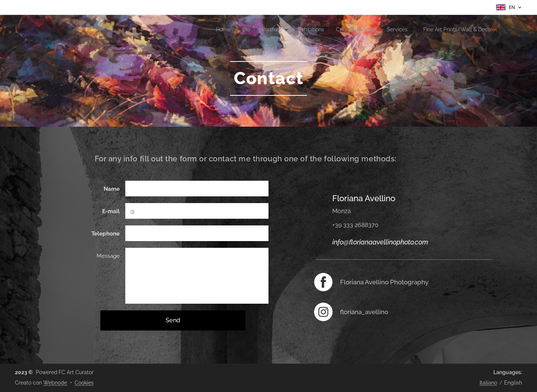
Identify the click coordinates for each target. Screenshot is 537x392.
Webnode (55, 383)
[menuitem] (433, 30)
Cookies (84, 383)
